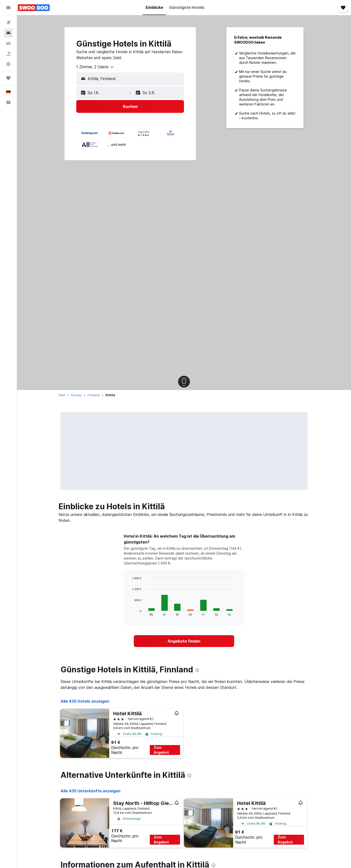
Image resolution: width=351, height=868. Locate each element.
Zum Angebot (161, 750)
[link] (184, 641)
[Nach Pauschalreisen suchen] (8, 54)
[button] (8, 8)
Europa (76, 395)
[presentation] (197, 670)
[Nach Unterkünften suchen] (8, 33)
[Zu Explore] (8, 64)
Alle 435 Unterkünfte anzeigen (91, 791)
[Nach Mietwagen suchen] (8, 43)
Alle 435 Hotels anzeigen (85, 701)
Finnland (94, 395)
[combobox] (95, 67)
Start (62, 395)
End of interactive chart (130, 612)
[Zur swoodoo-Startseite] (34, 8)
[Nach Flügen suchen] (8, 23)
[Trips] (8, 78)
